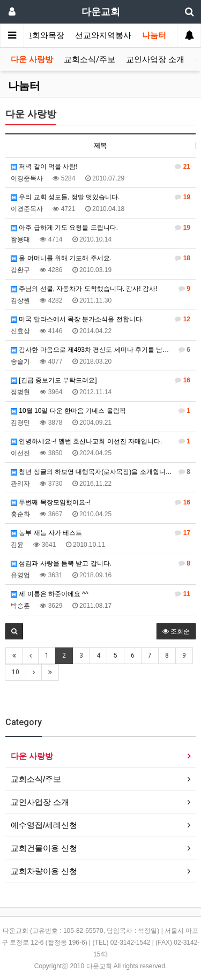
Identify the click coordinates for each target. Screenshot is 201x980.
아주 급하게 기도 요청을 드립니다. (100, 228)
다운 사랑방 (32, 59)
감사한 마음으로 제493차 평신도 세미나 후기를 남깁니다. (100, 350)
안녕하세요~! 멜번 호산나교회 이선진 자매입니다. (100, 441)
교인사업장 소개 (155, 59)
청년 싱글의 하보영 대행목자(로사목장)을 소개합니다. (100, 472)
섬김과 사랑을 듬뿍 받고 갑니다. (100, 563)
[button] (14, 631)
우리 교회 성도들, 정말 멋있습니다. (100, 197)
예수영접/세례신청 (44, 825)
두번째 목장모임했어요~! (100, 502)
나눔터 (154, 35)
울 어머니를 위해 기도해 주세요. (100, 258)
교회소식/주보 (90, 59)
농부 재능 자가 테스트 (100, 533)
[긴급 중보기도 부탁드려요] (100, 380)
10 (16, 672)
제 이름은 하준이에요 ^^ (100, 594)
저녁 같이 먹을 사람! (100, 167)
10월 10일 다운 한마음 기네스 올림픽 (100, 411)
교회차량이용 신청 (44, 871)
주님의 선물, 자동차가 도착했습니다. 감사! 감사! (100, 289)
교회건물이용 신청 (44, 848)
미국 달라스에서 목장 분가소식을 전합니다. (100, 319)
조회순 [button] (176, 631)
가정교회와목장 (36, 35)
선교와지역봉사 (103, 35)
